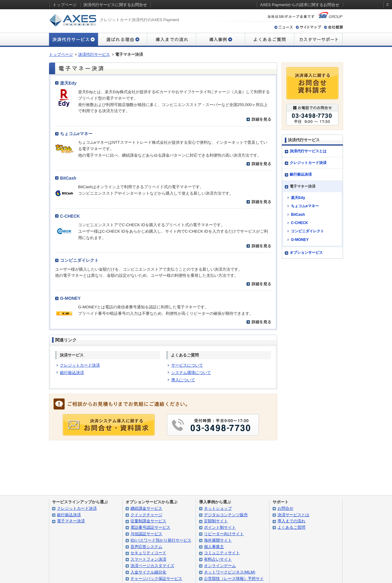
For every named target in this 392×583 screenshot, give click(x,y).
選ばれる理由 (123, 40)
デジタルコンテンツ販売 (226, 515)
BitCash (68, 178)
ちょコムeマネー (76, 134)
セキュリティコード (148, 553)
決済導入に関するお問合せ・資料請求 (312, 83)
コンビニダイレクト (79, 260)
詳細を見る (259, 119)
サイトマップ (308, 27)
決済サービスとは (293, 515)
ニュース (284, 27)
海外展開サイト (218, 540)
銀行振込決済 (72, 373)
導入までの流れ (171, 40)
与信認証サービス (146, 534)
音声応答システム (146, 547)
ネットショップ (218, 508)
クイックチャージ (146, 515)
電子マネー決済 (71, 521)
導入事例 (221, 40)
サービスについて (187, 365)
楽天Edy (68, 83)
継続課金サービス (146, 508)
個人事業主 (214, 547)
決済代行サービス (94, 54)
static (386, 10)
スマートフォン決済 (148, 559)
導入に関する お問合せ (109, 425)
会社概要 (334, 27)
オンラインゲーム (220, 566)
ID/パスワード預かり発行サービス (161, 540)
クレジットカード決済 (80, 365)
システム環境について (191, 373)
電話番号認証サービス (150, 527)
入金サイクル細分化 (148, 572)
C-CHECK (70, 216)
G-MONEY (70, 298)
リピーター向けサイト (224, 534)
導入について (183, 380)
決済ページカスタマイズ (152, 566)
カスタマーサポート (318, 40)
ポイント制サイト (220, 527)
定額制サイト (216, 521)
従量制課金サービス (148, 521)
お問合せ (285, 508)
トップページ (61, 54)
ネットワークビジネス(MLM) (230, 572)
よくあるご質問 (269, 40)
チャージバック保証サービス (156, 579)
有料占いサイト (218, 559)
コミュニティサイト (222, 553)
